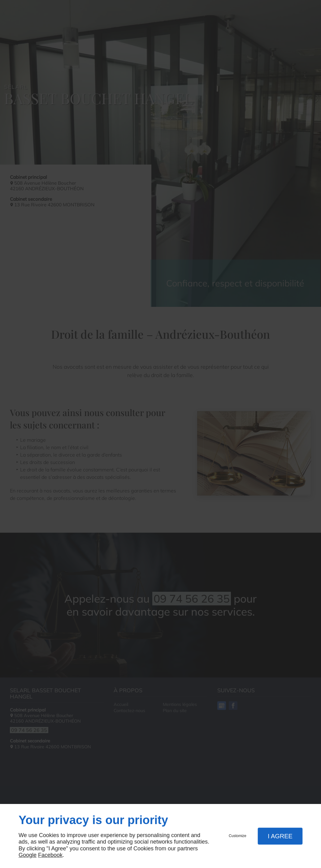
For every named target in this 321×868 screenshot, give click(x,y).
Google (28, 855)
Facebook (50, 855)
